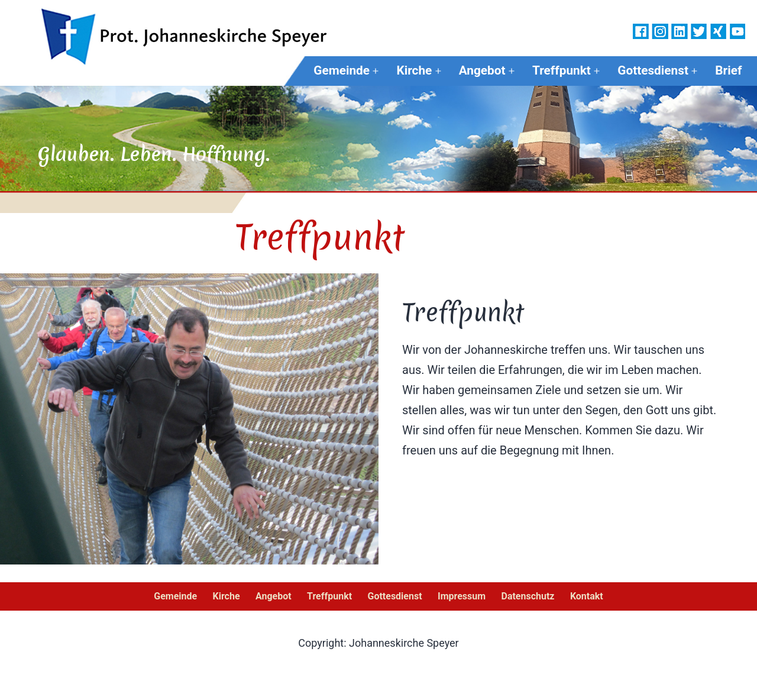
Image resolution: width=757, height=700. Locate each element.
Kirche (414, 70)
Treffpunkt (562, 70)
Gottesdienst (653, 70)
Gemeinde (342, 70)
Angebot (482, 70)
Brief (728, 70)
